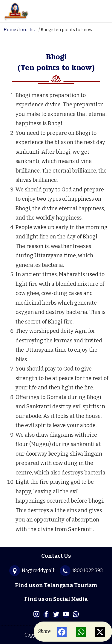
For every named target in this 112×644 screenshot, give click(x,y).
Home (10, 30)
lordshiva (28, 30)
